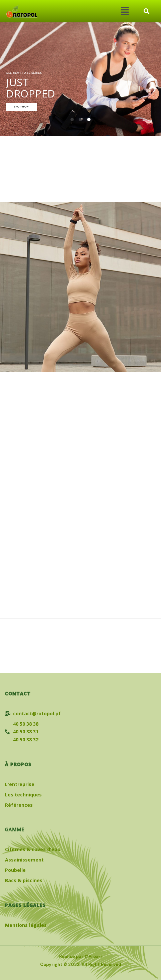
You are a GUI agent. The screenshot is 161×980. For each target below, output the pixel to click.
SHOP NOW (22, 107)
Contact (18, 693)
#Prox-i (93, 956)
